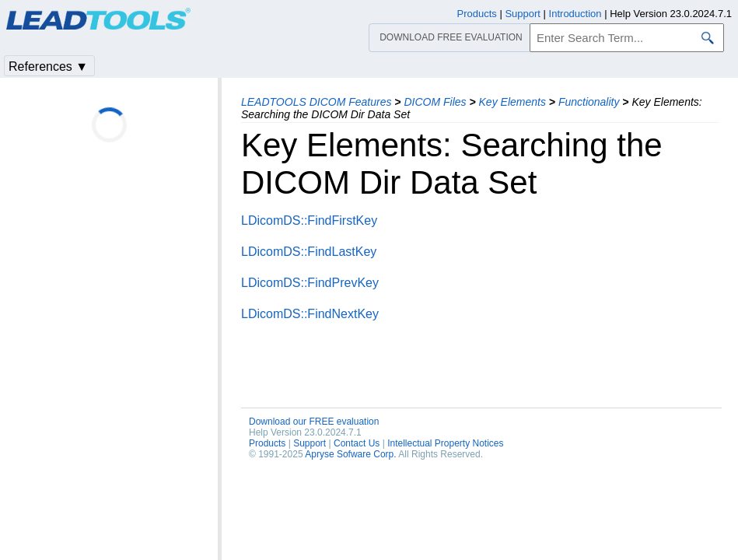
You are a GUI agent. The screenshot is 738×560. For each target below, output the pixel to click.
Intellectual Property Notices (445, 443)
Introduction (575, 14)
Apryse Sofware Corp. (350, 454)
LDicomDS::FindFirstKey (309, 220)
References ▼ (48, 66)
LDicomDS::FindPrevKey (310, 283)
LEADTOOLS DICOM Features (316, 102)
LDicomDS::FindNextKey (310, 314)
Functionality (589, 102)
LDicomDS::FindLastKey (309, 252)
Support (310, 443)
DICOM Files (435, 102)
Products (267, 443)
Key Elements (512, 102)
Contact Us (357, 443)
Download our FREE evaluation (314, 422)
